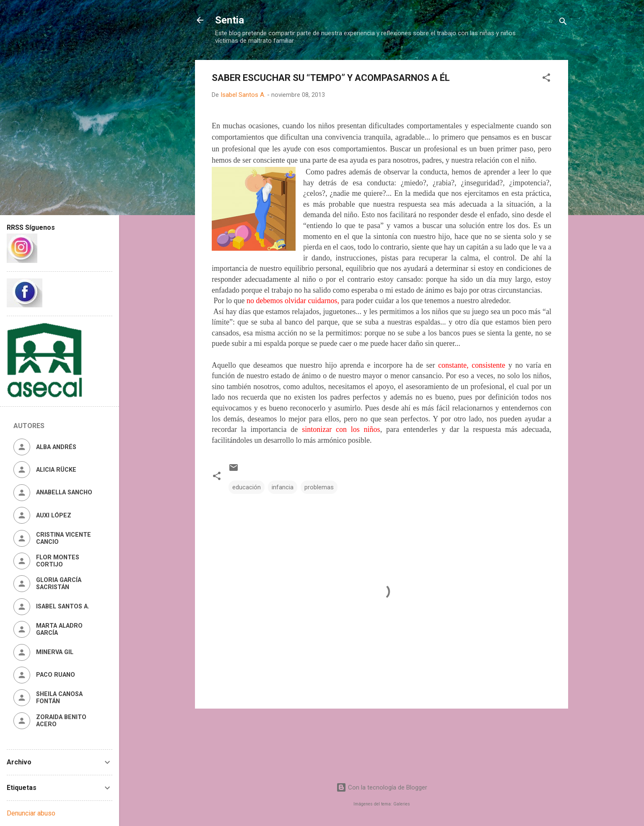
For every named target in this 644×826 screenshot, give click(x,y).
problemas (319, 487)
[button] (546, 79)
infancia (283, 487)
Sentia (230, 20)
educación (247, 487)
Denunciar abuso (31, 813)
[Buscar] (563, 23)
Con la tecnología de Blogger (382, 787)
